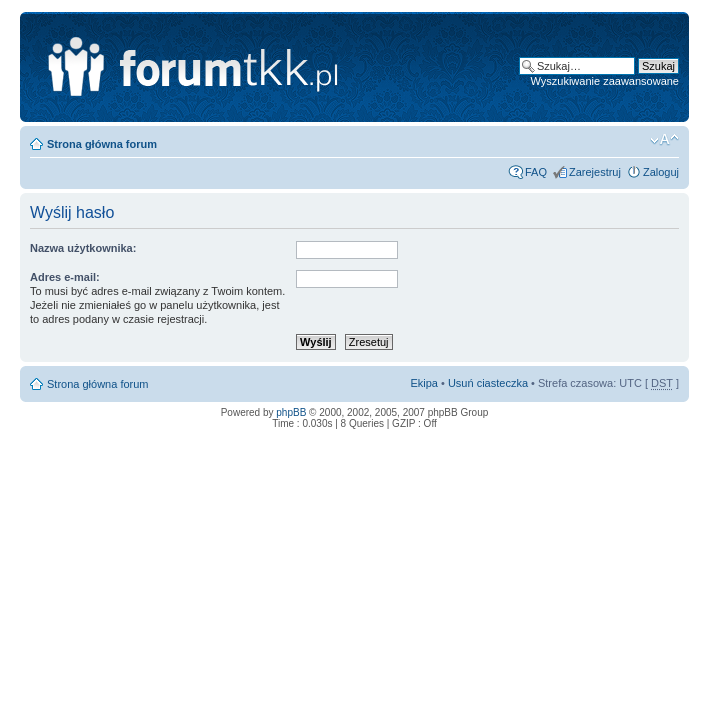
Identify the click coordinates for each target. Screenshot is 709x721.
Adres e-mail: (65, 277)
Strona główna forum (102, 144)
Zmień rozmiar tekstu (664, 140)
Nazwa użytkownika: (83, 248)
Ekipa (424, 383)
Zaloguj (661, 172)
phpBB (291, 412)
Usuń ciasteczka (488, 383)
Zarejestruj (595, 172)
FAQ (536, 172)
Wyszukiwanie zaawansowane (605, 81)
